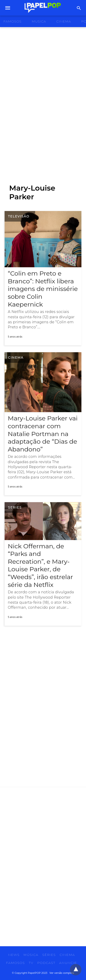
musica (39, 21)
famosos (12, 21)
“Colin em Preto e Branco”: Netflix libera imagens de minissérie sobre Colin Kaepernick (43, 289)
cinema (64, 21)
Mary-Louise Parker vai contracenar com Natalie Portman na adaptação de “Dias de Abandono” (43, 434)
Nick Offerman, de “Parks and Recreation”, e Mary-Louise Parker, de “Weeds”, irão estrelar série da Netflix (40, 565)
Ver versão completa (62, 973)
